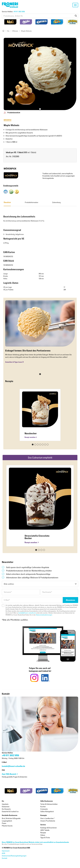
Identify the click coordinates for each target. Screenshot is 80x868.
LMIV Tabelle (45, 830)
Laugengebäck (7, 821)
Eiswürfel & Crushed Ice (10, 811)
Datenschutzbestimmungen (44, 615)
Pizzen (4, 823)
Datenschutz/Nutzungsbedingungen (14, 856)
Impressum (6, 851)
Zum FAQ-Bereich (9, 774)
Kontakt (5, 858)
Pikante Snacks (7, 826)
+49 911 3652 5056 (19, 11)
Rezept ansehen (30, 437)
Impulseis (5, 804)
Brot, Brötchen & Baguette (11, 818)
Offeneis (15, 31)
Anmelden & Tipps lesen (15, 362)
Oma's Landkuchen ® (48, 818)
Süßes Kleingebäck (47, 811)
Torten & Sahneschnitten (49, 804)
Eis (8, 31)
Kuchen (43, 807)
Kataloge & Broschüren (49, 828)
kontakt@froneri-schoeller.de (27, 613)
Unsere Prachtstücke (48, 821)
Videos (43, 835)
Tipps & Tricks (45, 837)
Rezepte (43, 833)
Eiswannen (6, 807)
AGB (4, 853)
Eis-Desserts (6, 809)
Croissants (44, 809)
